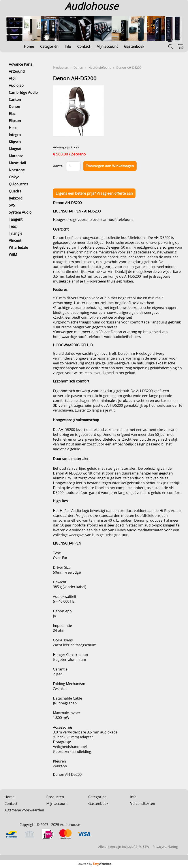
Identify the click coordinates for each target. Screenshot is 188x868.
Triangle (16, 233)
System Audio (20, 212)
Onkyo (14, 177)
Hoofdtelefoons (100, 67)
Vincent (15, 240)
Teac (13, 226)
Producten (61, 67)
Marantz (16, 156)
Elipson (15, 121)
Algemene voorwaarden (24, 810)
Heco (13, 128)
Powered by (94, 864)
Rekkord (16, 198)
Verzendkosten (143, 803)
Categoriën (49, 46)
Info (68, 46)
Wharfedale (18, 247)
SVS (12, 205)
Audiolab (16, 85)
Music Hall (17, 163)
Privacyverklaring (165, 847)
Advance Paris (21, 64)
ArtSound (17, 71)
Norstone (17, 170)
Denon (14, 107)
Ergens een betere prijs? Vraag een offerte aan (94, 193)
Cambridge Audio (23, 92)
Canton (15, 100)
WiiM (13, 255)
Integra (15, 135)
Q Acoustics (19, 184)
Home (29, 46)
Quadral (16, 191)
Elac (12, 114)
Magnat (15, 149)
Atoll (13, 78)
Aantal (58, 166)
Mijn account (107, 46)
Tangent (16, 219)
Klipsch (15, 142)
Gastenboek (134, 46)
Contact (84, 46)
